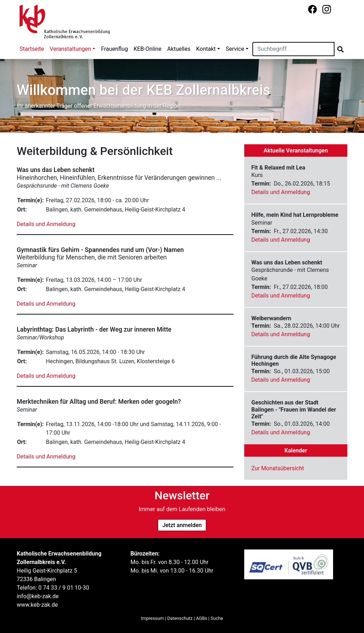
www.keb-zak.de (37, 605)
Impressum (152, 618)
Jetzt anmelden (182, 525)
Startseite (32, 49)
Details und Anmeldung (46, 224)
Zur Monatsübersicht (278, 468)
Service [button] (235, 49)
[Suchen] (293, 49)
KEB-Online (148, 49)
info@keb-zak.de (38, 596)
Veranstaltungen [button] (70, 49)
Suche (217, 618)
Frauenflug (114, 49)
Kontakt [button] (206, 49)
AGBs (202, 618)
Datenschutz (180, 618)
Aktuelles (179, 49)
